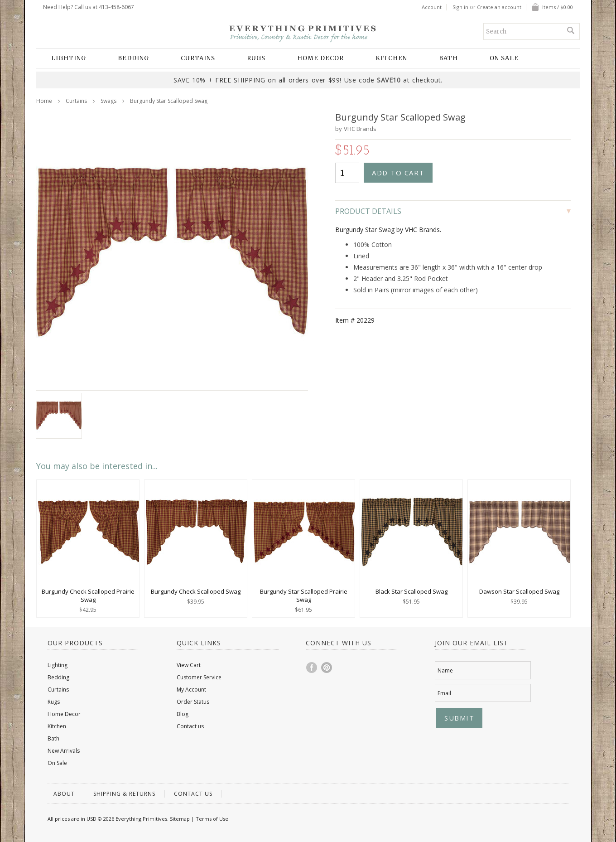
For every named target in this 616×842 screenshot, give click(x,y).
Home (44, 101)
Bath (448, 58)
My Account (191, 690)
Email (444, 693)
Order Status (193, 702)
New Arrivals (64, 751)
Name (445, 670)
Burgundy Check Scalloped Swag (196, 591)
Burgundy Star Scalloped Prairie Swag (304, 595)
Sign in (460, 7)
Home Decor (320, 58)
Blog (183, 714)
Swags (108, 101)
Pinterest (327, 668)
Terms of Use (212, 819)
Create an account (499, 7)
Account (432, 7)
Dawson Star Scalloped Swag (519, 591)
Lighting (69, 58)
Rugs (256, 58)
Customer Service (199, 677)
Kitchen (391, 58)
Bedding (133, 58)
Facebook (312, 668)
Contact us (190, 726)
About (64, 794)
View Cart (189, 665)
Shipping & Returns (124, 794)
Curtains (198, 58)
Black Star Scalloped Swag (411, 591)
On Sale (504, 58)
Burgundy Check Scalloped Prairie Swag (88, 595)
